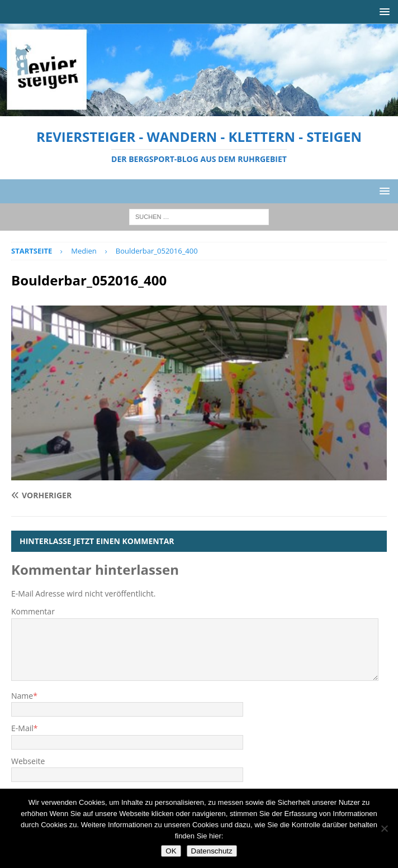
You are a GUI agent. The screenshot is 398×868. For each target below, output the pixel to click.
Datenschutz (212, 851)
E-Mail (22, 728)
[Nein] (384, 828)
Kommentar (33, 611)
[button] (383, 11)
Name (22, 696)
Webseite (28, 761)
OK (171, 851)
